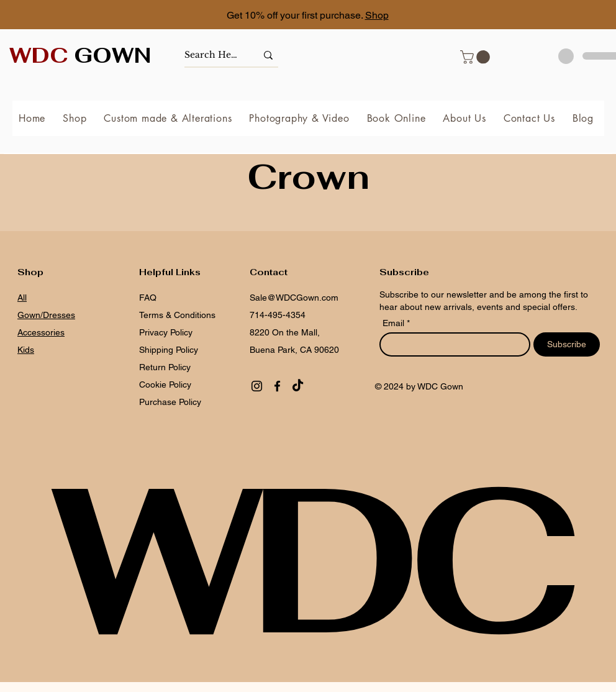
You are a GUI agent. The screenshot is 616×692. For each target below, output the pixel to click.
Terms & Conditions (177, 315)
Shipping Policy (169, 350)
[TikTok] (298, 386)
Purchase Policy (171, 402)
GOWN (80, 55)
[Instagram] (257, 386)
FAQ (148, 298)
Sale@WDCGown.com (294, 298)
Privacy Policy (166, 332)
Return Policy (165, 367)
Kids (26, 350)
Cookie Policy (165, 385)
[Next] (551, 16)
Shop (377, 15)
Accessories (41, 332)
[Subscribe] (567, 344)
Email (395, 323)
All (22, 298)
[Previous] (65, 16)
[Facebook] (277, 386)
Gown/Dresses (46, 315)
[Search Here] (211, 55)
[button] (477, 57)
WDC (308, 559)
